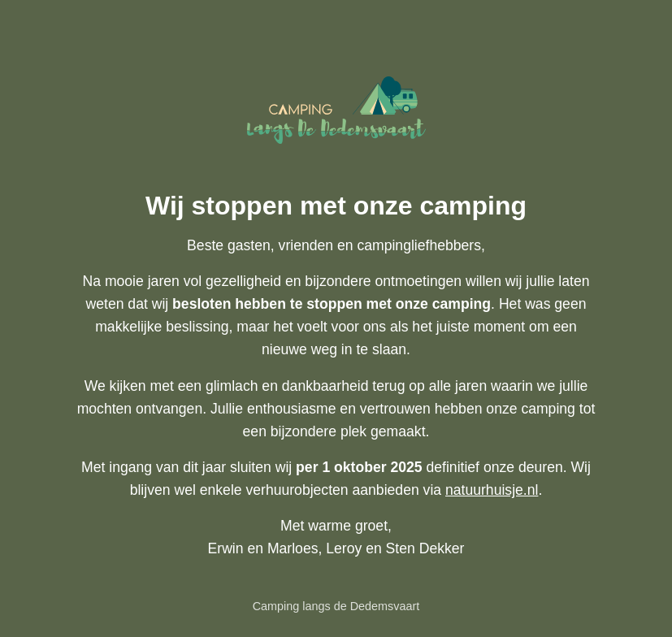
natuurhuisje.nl (492, 490)
